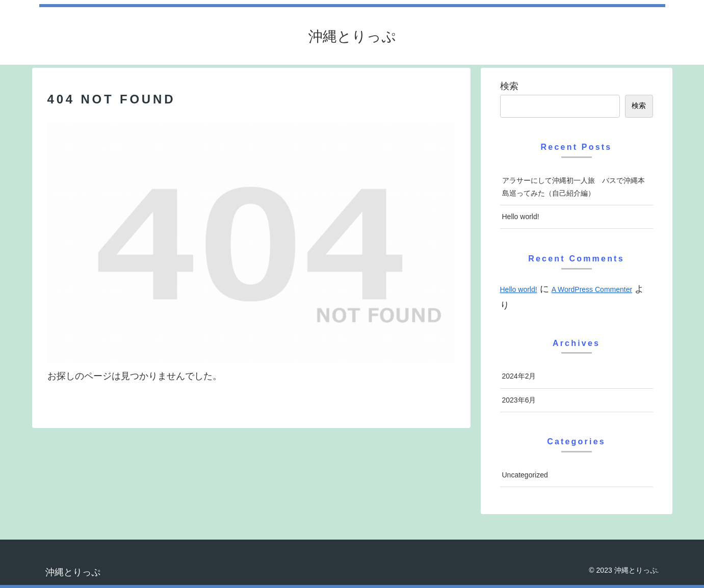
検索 (509, 86)
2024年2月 (519, 376)
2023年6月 (519, 400)
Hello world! (521, 217)
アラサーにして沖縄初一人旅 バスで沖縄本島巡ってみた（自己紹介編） (573, 187)
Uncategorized (525, 475)
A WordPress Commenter (592, 289)
